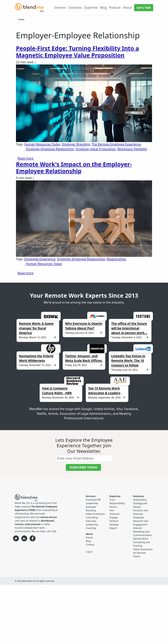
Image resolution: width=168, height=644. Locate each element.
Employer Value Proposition (96, 149)
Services (60, 8)
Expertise (91, 8)
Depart (113, 528)
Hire (112, 510)
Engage (114, 517)
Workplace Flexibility (132, 149)
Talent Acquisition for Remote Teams (143, 553)
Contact (90, 545)
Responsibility (117, 503)
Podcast (115, 8)
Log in (89, 552)
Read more (26, 158)
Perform (114, 521)
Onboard (114, 514)
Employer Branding (76, 144)
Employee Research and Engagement (141, 521)
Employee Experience (40, 259)
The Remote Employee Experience (116, 144)
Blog (103, 8)
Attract (113, 507)
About (127, 8)
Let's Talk (144, 8)
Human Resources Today (42, 144)
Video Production (95, 514)
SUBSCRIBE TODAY (83, 467)
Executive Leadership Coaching (92, 525)
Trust (112, 500)
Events (89, 538)
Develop (114, 525)
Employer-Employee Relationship (50, 149)
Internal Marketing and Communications (142, 532)
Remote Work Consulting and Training (142, 542)
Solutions (75, 8)
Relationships (116, 259)
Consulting (92, 517)
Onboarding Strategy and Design (140, 503)
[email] (84, 458)
